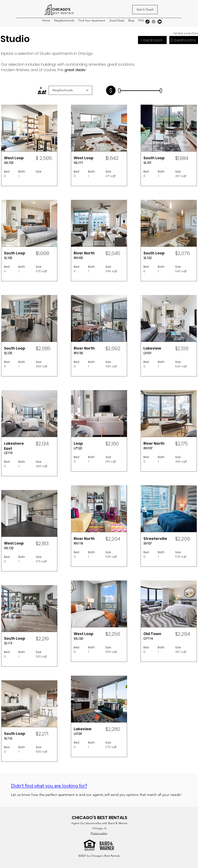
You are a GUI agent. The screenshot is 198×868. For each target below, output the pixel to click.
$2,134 (42, 444)
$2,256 (113, 634)
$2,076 (182, 253)
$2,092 (113, 348)
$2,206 (183, 539)
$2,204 (113, 539)
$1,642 (112, 158)
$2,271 (42, 734)
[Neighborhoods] (70, 90)
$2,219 (42, 639)
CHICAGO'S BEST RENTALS (100, 818)
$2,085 (43, 348)
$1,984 (182, 158)
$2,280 (113, 729)
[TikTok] (147, 22)
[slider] (119, 91)
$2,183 (42, 543)
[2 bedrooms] (184, 40)
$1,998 (42, 253)
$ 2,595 (44, 158)
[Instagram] (154, 22)
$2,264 (183, 634)
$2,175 (181, 444)
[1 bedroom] (152, 40)
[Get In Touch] (145, 10)
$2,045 (113, 253)
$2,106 (182, 348)
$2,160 (112, 444)
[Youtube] (160, 22)
